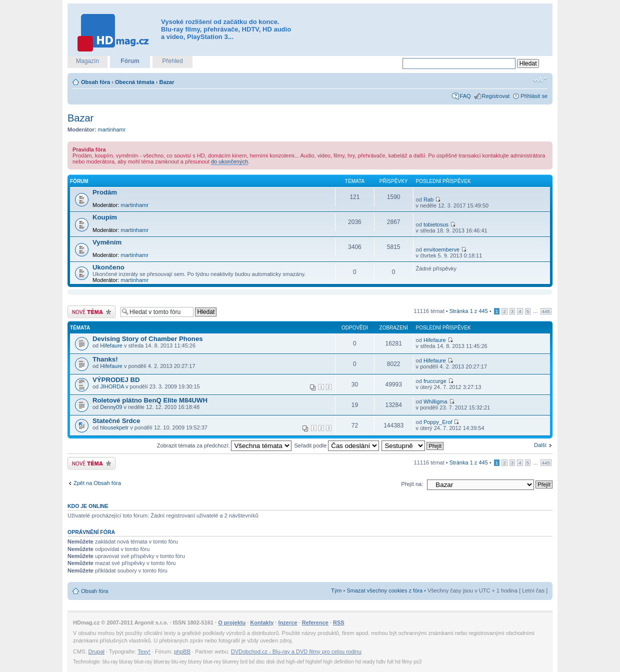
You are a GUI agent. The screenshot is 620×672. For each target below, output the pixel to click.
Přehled (172, 61)
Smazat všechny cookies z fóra (384, 590)
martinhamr (112, 129)
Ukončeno (108, 267)
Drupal (96, 651)
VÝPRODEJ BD (116, 380)
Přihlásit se (534, 96)
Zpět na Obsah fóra (97, 483)
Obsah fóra (95, 82)
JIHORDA (112, 386)
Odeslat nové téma (91, 312)
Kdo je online (88, 506)
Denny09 (111, 407)
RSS (339, 622)
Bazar (167, 82)
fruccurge (435, 381)
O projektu (232, 622)
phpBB (182, 651)
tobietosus (436, 224)
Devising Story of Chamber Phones (148, 339)
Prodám (105, 192)
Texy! (144, 651)
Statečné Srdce (116, 421)
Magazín (87, 61)
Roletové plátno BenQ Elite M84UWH (150, 400)
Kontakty (262, 622)
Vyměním (107, 242)
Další (540, 445)
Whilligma (435, 401)
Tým (336, 590)
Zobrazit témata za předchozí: (224, 445)
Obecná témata (135, 82)
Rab (428, 199)
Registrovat (496, 96)
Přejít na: (412, 484)
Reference (315, 622)
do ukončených (229, 161)
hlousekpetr (114, 427)
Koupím (105, 217)
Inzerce (288, 622)
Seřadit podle (336, 445)
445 (546, 311)
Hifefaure (111, 345)
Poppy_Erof (438, 422)
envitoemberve (441, 249)
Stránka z (469, 311)
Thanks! (105, 359)
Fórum (130, 61)
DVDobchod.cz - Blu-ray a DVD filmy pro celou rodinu (296, 651)
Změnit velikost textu (540, 80)
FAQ (465, 96)
